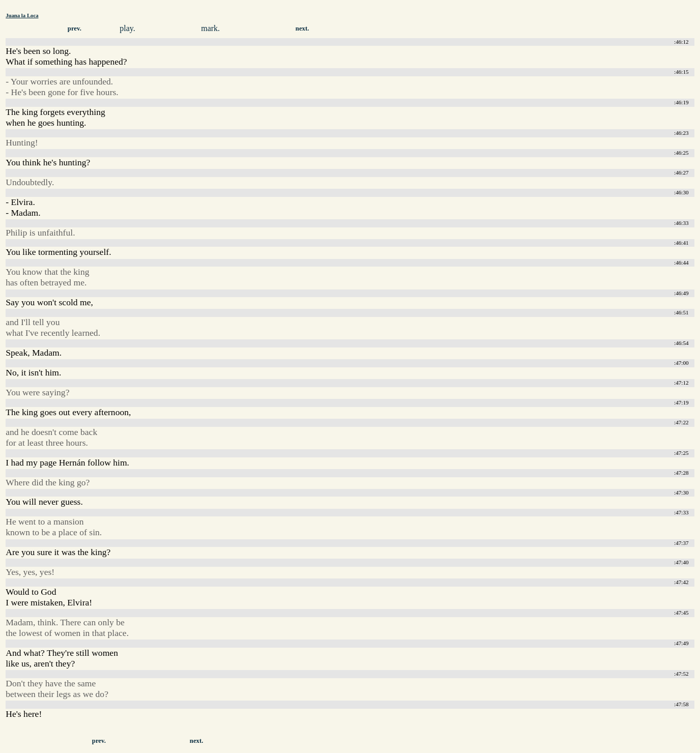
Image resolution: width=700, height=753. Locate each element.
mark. (210, 28)
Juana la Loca (22, 15)
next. (302, 28)
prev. (75, 28)
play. (127, 28)
